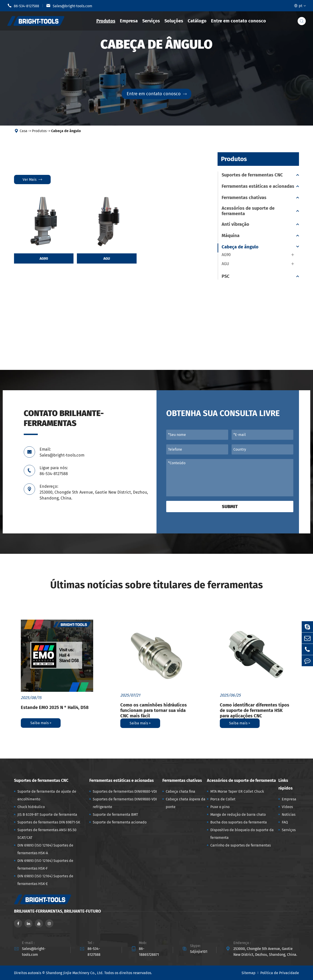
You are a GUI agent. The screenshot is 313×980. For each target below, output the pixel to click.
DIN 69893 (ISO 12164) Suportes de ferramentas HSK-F (45, 865)
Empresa (129, 21)
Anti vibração (235, 224)
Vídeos (287, 807)
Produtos (106, 21)
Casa (24, 131)
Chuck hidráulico (31, 807)
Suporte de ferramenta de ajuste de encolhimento (47, 795)
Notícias (289, 815)
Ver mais (32, 180)
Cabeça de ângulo (66, 131)
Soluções (174, 21)
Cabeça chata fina (180, 791)
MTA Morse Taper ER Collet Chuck (237, 791)
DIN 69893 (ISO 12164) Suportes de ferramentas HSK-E (45, 880)
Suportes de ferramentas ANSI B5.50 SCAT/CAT (47, 834)
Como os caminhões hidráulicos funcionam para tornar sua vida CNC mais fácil (154, 710)
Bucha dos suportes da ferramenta (239, 822)
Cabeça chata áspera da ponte (186, 803)
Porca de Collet (223, 799)
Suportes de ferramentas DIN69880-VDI (125, 791)
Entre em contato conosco (238, 21)
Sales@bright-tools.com (69, 6)
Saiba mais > (41, 723)
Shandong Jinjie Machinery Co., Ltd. (75, 973)
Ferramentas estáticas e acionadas (258, 186)
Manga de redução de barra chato (238, 815)
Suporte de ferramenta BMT (115, 815)
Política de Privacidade (280, 973)
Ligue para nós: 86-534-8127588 (54, 471)
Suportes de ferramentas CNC (252, 175)
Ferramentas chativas (244, 197)
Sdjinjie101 (199, 952)
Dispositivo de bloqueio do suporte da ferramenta (242, 834)
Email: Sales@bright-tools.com (62, 452)
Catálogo (197, 21)
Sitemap (249, 973)
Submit (230, 507)
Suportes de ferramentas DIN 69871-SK (49, 822)
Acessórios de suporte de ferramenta (248, 211)
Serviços (151, 21)
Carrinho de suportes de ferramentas (241, 845)
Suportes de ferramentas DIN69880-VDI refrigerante (125, 803)
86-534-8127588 (23, 6)
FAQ (285, 822)
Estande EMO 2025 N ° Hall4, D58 (55, 707)
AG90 (44, 259)
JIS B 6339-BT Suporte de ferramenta (47, 815)
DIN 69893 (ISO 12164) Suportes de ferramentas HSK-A (45, 849)
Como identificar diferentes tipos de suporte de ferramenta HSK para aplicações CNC (255, 710)
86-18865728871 (149, 952)
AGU (107, 259)
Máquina (231, 235)
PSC (226, 276)
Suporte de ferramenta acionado (120, 822)
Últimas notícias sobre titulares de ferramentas (156, 585)
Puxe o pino (220, 807)
